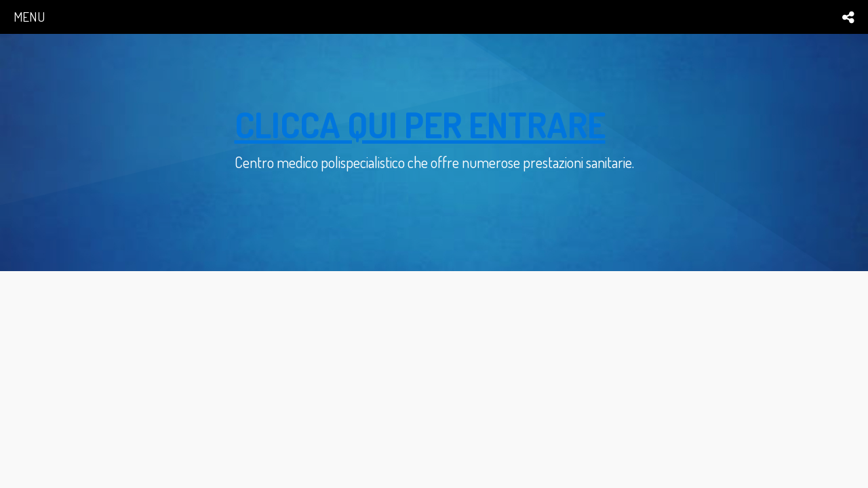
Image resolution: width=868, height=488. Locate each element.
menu (29, 17)
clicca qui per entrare (420, 124)
